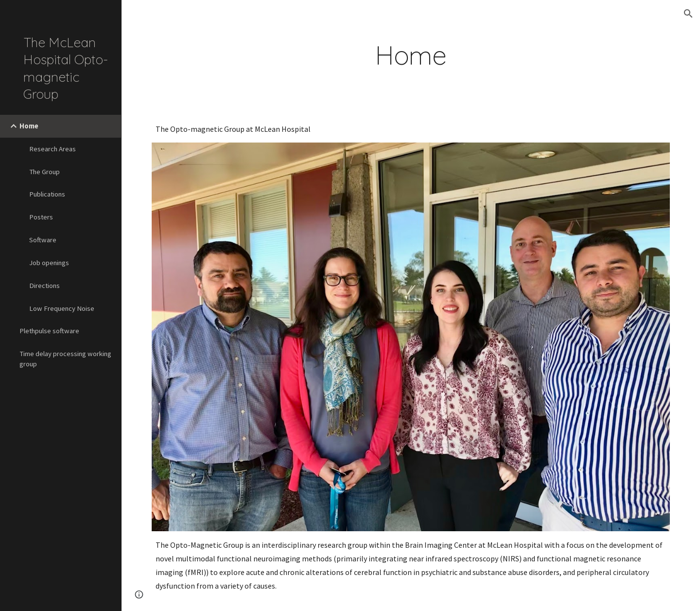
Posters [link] (41, 217)
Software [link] (43, 240)
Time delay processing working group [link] (65, 359)
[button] (688, 14)
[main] (411, 55)
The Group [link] (44, 172)
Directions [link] (44, 286)
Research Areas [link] (52, 149)
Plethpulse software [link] (49, 331)
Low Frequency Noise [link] (62, 308)
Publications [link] (47, 194)
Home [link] (29, 126)
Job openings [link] (49, 263)
